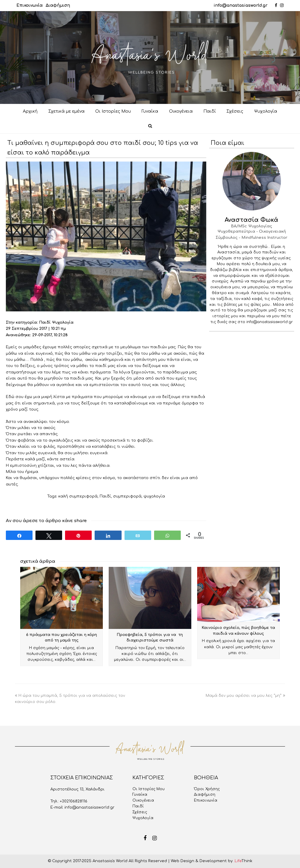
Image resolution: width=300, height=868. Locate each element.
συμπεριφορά (127, 496)
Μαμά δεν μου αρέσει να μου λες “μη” (245, 696)
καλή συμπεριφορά (78, 496)
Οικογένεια (143, 800)
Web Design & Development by (212, 861)
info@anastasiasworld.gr (241, 5)
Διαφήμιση (58, 5)
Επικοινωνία (30, 5)
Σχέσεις (140, 812)
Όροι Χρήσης (207, 789)
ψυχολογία (154, 496)
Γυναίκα (140, 795)
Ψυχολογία (143, 818)
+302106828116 (74, 801)
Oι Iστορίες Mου (149, 789)
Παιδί (105, 496)
